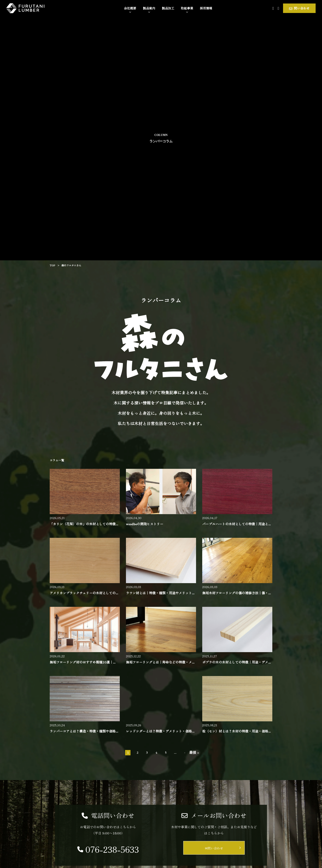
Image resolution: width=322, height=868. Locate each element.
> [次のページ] (185, 753)
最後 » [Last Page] (194, 752)
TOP (52, 265)
